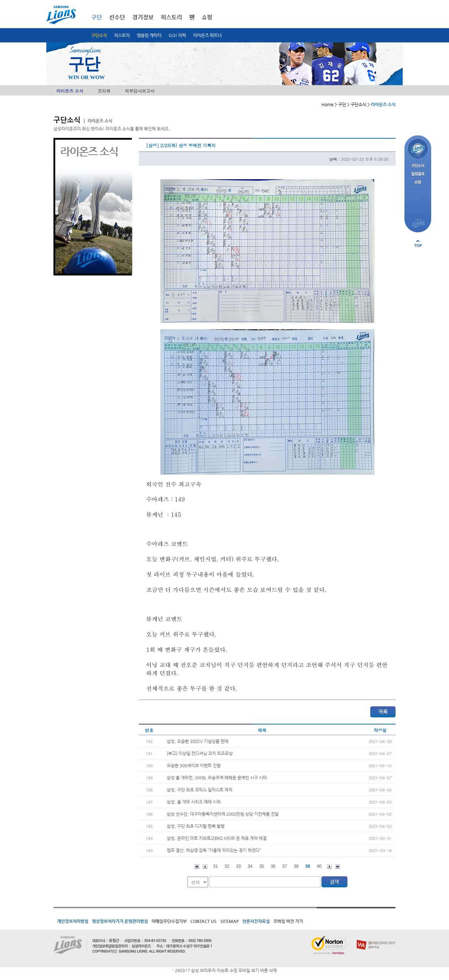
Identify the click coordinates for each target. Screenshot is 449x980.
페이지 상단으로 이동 (418, 243)
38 (296, 866)
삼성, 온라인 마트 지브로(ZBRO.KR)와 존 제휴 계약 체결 (217, 838)
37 (285, 866)
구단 (97, 17)
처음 (197, 866)
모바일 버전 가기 (288, 921)
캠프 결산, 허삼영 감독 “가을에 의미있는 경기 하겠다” (214, 850)
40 (319, 866)
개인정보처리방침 (73, 921)
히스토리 (122, 35)
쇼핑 (207, 17)
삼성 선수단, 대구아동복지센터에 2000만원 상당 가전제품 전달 (223, 814)
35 (261, 866)
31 (215, 866)
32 (227, 866)
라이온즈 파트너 (207, 35)
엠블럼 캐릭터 (149, 35)
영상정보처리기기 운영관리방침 (120, 921)
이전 (205, 866)
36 (273, 866)
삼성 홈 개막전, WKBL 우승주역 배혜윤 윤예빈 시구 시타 (217, 778)
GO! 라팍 (177, 35)
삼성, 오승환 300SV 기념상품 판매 (198, 741)
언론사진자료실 (256, 921)
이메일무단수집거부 (169, 921)
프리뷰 (104, 91)
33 (238, 866)
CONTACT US (203, 921)
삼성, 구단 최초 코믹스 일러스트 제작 (200, 790)
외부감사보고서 (140, 91)
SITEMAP (229, 921)
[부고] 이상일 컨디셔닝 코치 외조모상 (200, 753)
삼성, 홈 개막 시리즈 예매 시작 (194, 802)
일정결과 (418, 174)
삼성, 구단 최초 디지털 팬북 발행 (196, 826)
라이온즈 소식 (70, 91)
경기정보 (143, 17)
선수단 (117, 17)
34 (250, 866)
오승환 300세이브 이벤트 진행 (194, 765)
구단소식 (99, 35)
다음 (329, 866)
